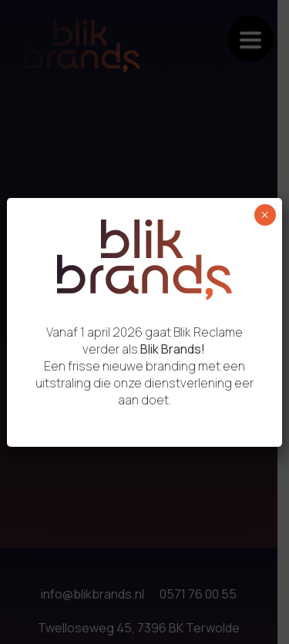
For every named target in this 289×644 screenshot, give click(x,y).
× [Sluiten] (265, 215)
